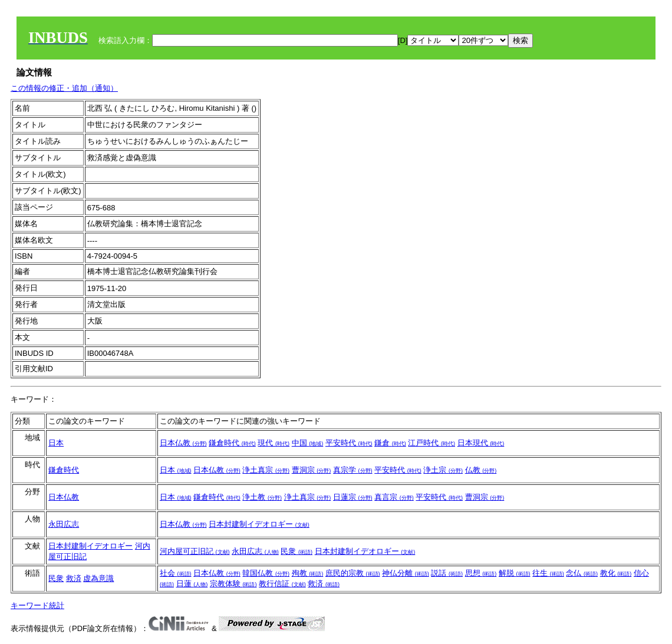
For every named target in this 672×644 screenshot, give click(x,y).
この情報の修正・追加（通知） (64, 88)
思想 (481, 573)
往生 (548, 573)
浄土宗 (443, 470)
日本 (56, 443)
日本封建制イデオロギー (259, 524)
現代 (274, 443)
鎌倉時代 (232, 443)
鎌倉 (390, 443)
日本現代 (481, 443)
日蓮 (192, 584)
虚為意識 (98, 578)
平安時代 (349, 443)
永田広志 (64, 524)
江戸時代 (431, 443)
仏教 (481, 470)
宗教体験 (233, 584)
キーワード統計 (37, 605)
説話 (447, 573)
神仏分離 (406, 573)
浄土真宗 (266, 470)
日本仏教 (183, 443)
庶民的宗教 (353, 573)
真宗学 (353, 470)
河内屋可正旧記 (195, 551)
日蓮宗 (353, 497)
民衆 (297, 551)
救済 (74, 578)
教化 (616, 573)
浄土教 (262, 497)
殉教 (308, 573)
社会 (176, 573)
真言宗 (394, 497)
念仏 (582, 573)
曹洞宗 (312, 470)
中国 (308, 443)
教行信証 (282, 584)
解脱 (515, 573)
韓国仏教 (266, 573)
